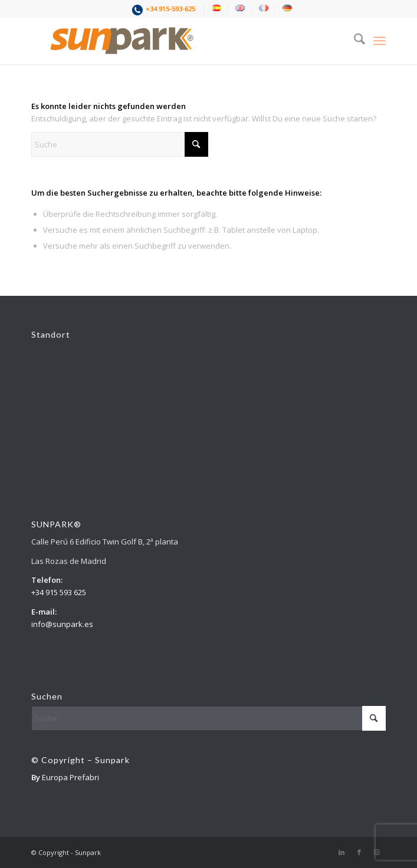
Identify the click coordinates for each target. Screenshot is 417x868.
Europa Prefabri (70, 777)
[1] (173, 41)
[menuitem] (165, 10)
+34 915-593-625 (170, 9)
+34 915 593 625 (59, 592)
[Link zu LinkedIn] (342, 852)
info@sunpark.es (62, 624)
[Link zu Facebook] (359, 852)
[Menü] (380, 41)
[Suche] (354, 41)
